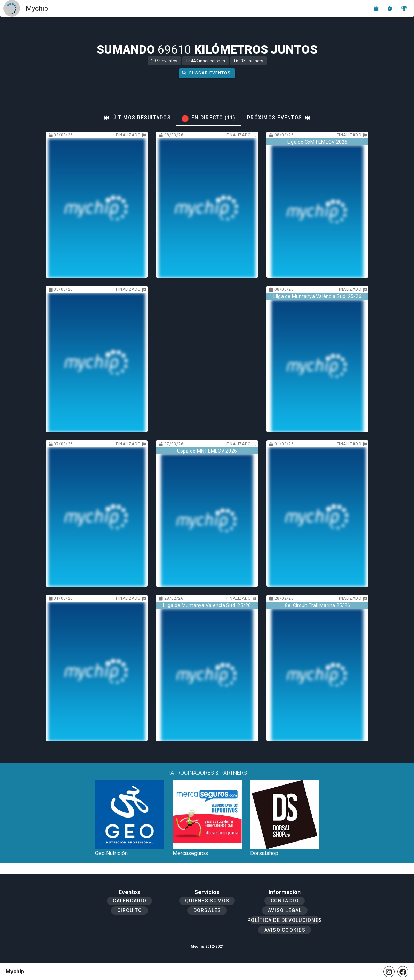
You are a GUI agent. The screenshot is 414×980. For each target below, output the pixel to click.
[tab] (137, 118)
